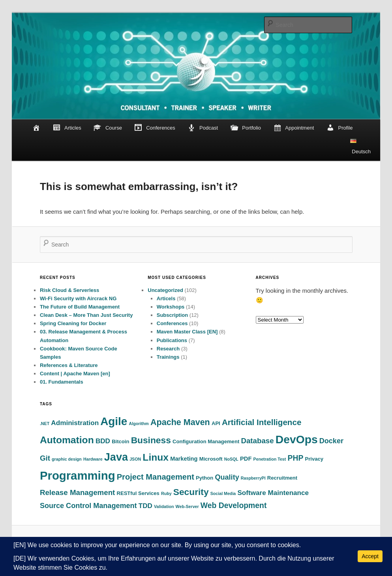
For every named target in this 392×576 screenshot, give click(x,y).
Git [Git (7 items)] (45, 458)
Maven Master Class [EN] (187, 332)
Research (168, 349)
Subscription (172, 315)
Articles (67, 128)
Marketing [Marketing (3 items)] (184, 459)
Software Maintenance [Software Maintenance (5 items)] (273, 493)
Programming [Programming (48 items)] (78, 475)
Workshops (171, 307)
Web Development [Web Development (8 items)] (234, 505)
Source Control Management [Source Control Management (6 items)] (88, 506)
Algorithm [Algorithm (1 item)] (139, 424)
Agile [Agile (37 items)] (114, 421)
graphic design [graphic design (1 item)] (67, 459)
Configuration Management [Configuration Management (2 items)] (206, 441)
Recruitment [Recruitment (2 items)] (282, 478)
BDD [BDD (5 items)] (103, 441)
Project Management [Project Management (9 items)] (156, 477)
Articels (166, 298)
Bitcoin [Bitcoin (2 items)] (120, 441)
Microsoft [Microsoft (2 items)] (211, 459)
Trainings (168, 357)
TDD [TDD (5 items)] (145, 506)
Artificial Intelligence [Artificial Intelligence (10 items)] (262, 422)
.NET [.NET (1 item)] (45, 424)
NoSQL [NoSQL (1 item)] (231, 459)
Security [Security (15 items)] (191, 492)
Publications (172, 340)
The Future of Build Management (80, 307)
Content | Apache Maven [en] (75, 374)
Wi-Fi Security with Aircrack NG (78, 298)
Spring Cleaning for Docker (73, 323)
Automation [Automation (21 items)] (67, 440)
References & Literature (69, 365)
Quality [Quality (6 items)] (227, 477)
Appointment (294, 128)
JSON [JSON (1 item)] (135, 459)
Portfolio (246, 128)
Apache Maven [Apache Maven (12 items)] (180, 422)
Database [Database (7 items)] (257, 441)
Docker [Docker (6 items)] (331, 441)
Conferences (155, 128)
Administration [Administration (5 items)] (75, 423)
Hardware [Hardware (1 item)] (93, 459)
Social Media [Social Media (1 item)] (223, 493)
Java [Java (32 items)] (116, 457)
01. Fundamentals (62, 382)
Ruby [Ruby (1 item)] (166, 493)
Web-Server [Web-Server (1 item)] (187, 506)
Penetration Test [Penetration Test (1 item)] (270, 459)
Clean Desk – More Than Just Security (86, 315)
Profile (340, 128)
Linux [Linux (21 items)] (156, 457)
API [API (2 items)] (216, 423)
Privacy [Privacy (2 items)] (314, 459)
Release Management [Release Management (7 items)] (77, 492)
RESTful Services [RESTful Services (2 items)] (138, 493)
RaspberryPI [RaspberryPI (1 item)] (253, 478)
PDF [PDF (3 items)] (246, 459)
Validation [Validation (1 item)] (164, 506)
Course (108, 128)
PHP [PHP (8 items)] (295, 458)
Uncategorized (165, 290)
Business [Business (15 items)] (151, 440)
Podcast (203, 128)
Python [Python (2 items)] (204, 478)
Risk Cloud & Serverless (69, 290)
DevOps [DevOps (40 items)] (297, 439)
